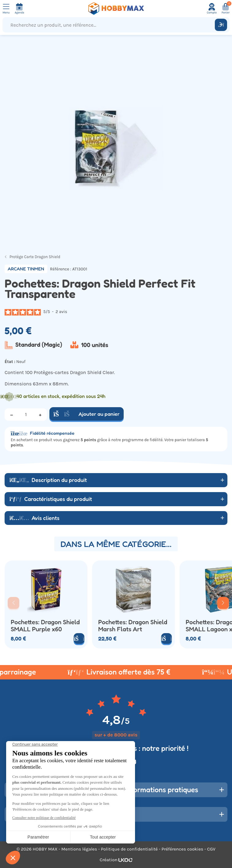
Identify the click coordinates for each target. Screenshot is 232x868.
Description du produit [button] (48, 480)
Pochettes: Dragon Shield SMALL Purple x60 (45, 625)
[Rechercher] (221, 25)
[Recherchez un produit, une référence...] (110, 25)
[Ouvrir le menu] (6, 9)
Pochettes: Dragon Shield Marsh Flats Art (133, 625)
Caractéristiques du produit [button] (51, 499)
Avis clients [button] (35, 518)
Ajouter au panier (87, 414)
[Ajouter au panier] (166, 639)
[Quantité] (26, 415)
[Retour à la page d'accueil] (116, 9)
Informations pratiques (162, 790)
